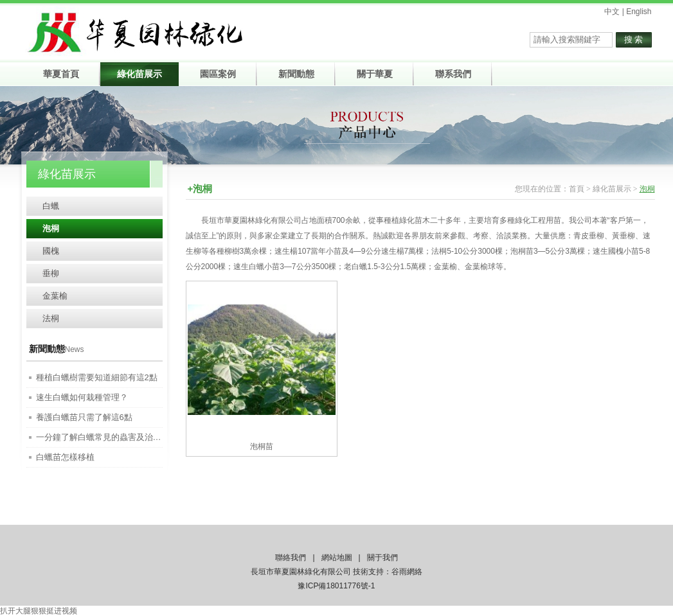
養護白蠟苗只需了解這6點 (84, 417)
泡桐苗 (262, 446)
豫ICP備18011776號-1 (336, 586)
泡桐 (51, 228)
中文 (612, 12)
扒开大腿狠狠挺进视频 (39, 611)
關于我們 (382, 558)
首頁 (577, 189)
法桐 (51, 318)
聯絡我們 (291, 558)
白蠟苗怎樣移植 (65, 457)
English (639, 12)
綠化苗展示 (612, 189)
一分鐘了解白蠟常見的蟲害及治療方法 (107, 437)
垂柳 (51, 273)
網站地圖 (337, 558)
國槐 (51, 251)
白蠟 (51, 206)
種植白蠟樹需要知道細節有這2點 (97, 377)
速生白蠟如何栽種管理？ (82, 397)
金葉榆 (55, 296)
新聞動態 (47, 349)
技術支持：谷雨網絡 (388, 572)
